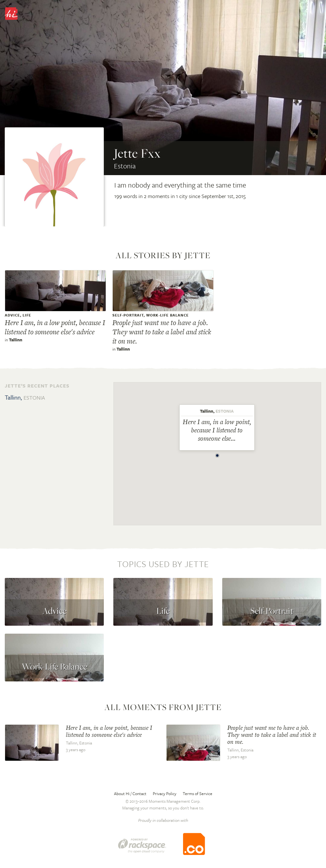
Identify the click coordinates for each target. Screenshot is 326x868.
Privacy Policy (165, 793)
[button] (217, 454)
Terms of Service (198, 793)
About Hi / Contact (130, 793)
